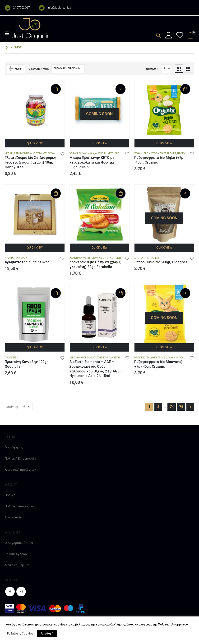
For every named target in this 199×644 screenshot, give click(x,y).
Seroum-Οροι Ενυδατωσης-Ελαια (90, 358)
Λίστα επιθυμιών (17, 565)
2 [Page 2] (158, 407)
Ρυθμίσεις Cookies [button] (20, 633)
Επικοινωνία (13, 517)
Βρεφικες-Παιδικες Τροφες (30, 153)
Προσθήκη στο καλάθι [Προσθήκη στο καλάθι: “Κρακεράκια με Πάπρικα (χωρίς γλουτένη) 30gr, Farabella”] (120, 193)
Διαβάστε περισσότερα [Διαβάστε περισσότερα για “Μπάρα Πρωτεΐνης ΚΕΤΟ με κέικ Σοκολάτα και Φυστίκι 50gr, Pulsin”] (120, 89)
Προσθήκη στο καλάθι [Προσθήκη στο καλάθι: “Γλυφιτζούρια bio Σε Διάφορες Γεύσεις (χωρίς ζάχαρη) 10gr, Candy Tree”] (56, 89)
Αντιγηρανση (120, 358)
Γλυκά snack (55, 153)
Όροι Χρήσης (14, 447)
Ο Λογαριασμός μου (19, 543)
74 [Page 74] (172, 407)
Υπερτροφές (152, 258)
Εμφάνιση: (153, 69)
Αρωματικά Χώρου (16, 258)
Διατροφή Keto (104, 153)
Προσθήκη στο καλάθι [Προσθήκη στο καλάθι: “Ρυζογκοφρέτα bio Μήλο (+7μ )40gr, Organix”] (185, 89)
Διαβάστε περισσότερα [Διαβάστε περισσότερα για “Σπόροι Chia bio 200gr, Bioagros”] (185, 193)
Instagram (21, 592)
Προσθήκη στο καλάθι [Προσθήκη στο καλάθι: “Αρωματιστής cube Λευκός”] (56, 193)
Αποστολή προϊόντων (20, 470)
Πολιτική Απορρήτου (20, 506)
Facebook (10, 592)
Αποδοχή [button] (47, 634)
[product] (35, 110)
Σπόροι (139, 258)
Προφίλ (10, 495)
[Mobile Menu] (9, 33)
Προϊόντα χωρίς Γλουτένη (105, 258)
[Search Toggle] (158, 35)
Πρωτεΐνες (11, 358)
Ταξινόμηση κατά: (38, 69)
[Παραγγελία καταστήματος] (68, 69)
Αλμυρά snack (78, 258)
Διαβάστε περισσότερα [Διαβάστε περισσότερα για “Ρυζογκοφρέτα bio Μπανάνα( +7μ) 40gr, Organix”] (185, 293)
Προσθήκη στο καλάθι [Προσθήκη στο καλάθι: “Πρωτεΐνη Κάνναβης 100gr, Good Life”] (56, 293)
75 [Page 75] (181, 407)
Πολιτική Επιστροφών (20, 458)
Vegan (9, 153)
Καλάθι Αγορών (16, 554)
